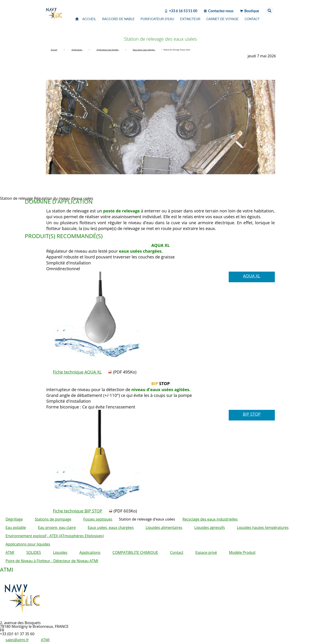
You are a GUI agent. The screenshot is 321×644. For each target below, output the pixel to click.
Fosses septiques (98, 519)
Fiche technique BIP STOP (78, 511)
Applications (90, 552)
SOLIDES (34, 552)
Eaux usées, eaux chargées (111, 527)
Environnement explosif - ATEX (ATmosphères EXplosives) (55, 536)
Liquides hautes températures (263, 527)
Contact (177, 552)
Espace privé (206, 552)
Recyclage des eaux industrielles (210, 519)
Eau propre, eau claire (57, 527)
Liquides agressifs (210, 527)
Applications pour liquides (28, 544)
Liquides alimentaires (164, 527)
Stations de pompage (53, 519)
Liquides (60, 552)
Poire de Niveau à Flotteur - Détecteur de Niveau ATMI (52, 561)
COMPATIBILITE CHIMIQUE (135, 552)
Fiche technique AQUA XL (77, 372)
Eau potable (16, 527)
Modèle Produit (242, 552)
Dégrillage (14, 519)
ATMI (10, 552)
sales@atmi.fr (17, 640)
